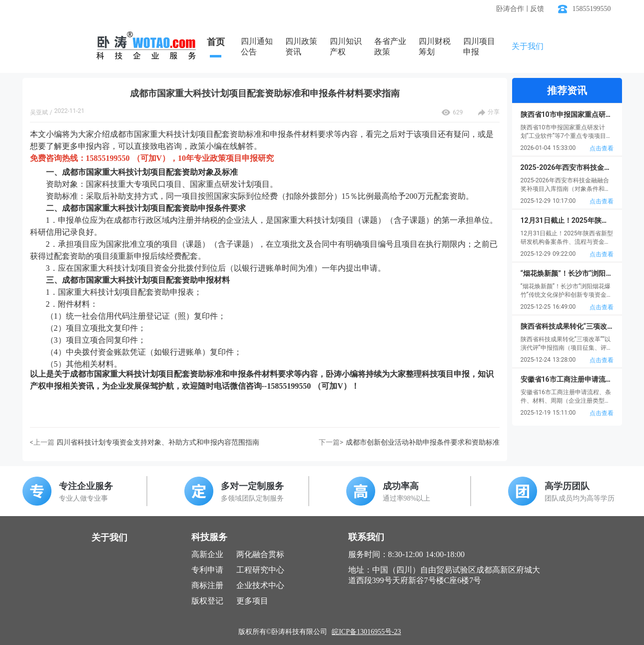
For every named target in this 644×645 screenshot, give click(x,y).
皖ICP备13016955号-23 (366, 632)
